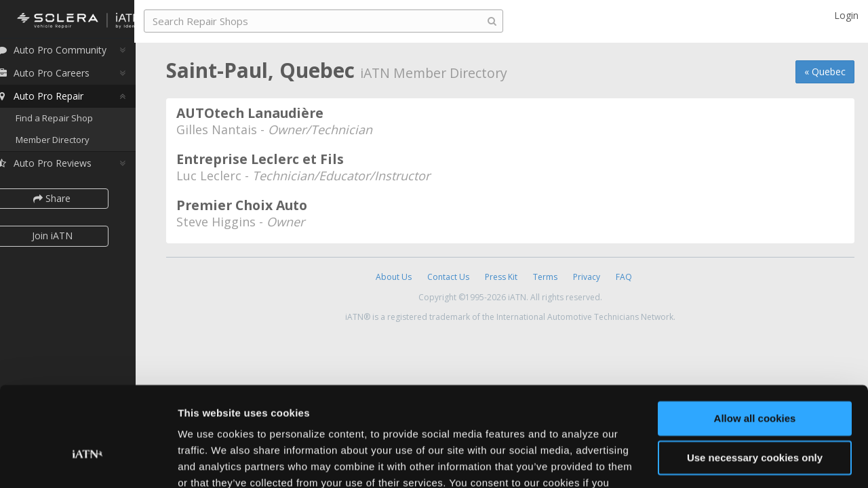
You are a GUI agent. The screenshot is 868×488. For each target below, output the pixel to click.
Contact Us (448, 277)
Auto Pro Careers (60, 77)
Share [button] (70, 202)
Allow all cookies (755, 343)
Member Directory (70, 144)
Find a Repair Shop (71, 122)
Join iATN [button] (69, 240)
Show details (209, 461)
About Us (394, 277)
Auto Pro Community (68, 54)
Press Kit (501, 277)
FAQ (624, 277)
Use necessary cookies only (755, 383)
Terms (545, 277)
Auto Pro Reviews (61, 167)
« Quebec (825, 72)
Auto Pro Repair (57, 100)
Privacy (587, 277)
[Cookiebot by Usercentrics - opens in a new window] (88, 462)
